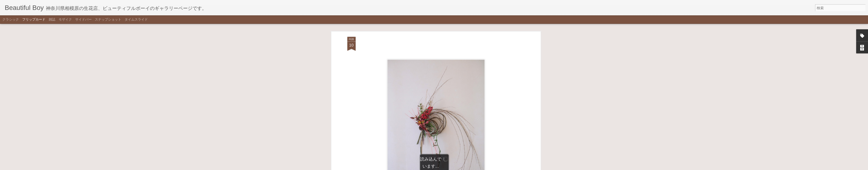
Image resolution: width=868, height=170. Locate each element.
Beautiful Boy (461, 149)
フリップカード (34, 19)
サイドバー (83, 19)
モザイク (65, 19)
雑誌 (52, 19)
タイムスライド (136, 19)
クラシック (11, 19)
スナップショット (108, 19)
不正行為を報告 (457, 167)
